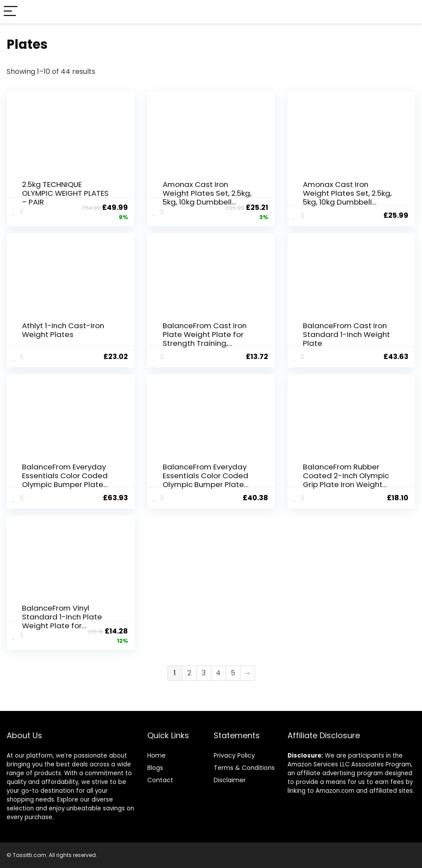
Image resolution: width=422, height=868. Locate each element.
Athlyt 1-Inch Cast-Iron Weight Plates (63, 330)
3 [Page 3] (204, 673)
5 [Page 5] (233, 673)
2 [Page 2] (189, 673)
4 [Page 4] (218, 673)
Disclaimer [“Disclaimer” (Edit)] (230, 780)
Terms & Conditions (244, 768)
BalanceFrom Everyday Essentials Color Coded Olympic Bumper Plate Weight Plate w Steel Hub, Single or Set (206, 484)
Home (156, 755)
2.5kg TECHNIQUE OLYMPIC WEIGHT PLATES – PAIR (65, 193)
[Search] (408, 12)
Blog (154, 768)
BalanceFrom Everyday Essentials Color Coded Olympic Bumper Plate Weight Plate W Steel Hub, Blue (65, 484)
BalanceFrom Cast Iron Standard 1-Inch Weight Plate (346, 334)
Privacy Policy (234, 755)
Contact (160, 780)
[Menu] (11, 12)
